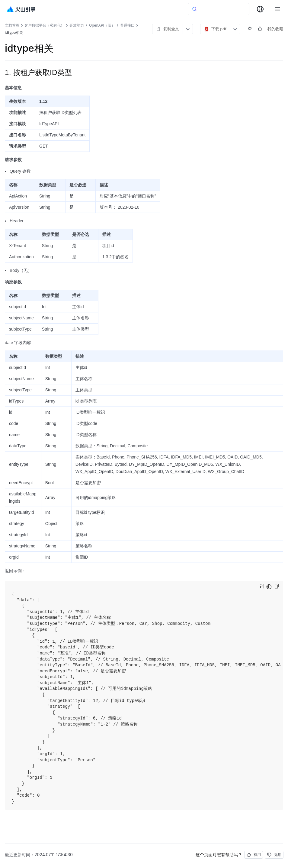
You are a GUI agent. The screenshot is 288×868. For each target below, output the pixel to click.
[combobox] (260, 9)
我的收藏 (275, 29)
